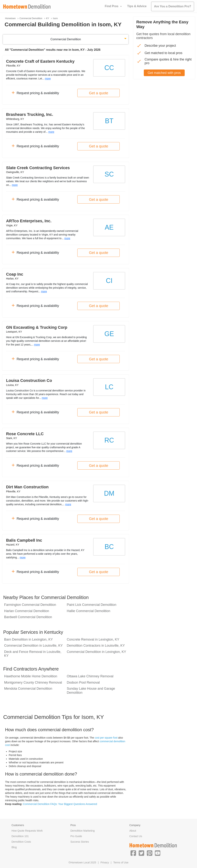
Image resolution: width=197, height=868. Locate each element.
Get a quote (99, 93)
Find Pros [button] (112, 6)
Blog (14, 847)
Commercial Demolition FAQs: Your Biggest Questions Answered (60, 804)
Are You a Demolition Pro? (173, 6)
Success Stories (80, 842)
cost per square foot (106, 738)
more (48, 79)
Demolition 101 (20, 836)
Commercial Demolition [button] (66, 39)
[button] (133, 853)
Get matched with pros (164, 73)
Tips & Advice (137, 6)
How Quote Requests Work (27, 831)
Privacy (105, 862)
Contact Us (136, 836)
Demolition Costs (21, 842)
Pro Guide (76, 836)
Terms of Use (121, 862)
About (133, 831)
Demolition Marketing (82, 831)
